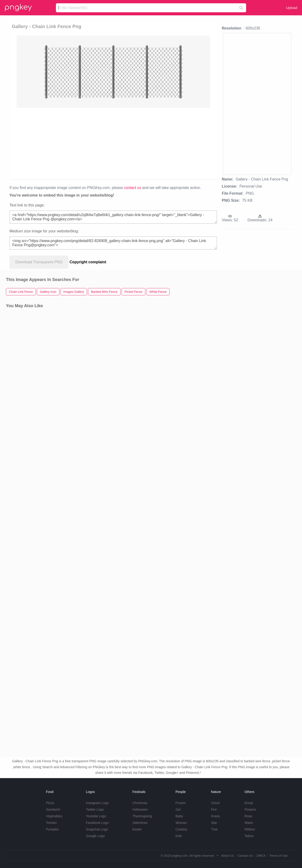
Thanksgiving (142, 816)
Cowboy (182, 829)
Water (249, 823)
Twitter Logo (95, 809)
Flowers (250, 809)
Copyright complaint (88, 262)
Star (214, 823)
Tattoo (249, 836)
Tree (214, 829)
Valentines (140, 823)
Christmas (140, 803)
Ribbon (250, 829)
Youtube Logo (96, 816)
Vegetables (54, 816)
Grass (215, 816)
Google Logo (95, 836)
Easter (137, 829)
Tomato (51, 823)
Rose (248, 816)
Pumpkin (52, 829)
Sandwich (53, 809)
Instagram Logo (97, 803)
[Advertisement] (114, 143)
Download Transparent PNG (39, 262)
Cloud (215, 803)
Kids (179, 836)
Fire (214, 809)
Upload (292, 8)
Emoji (249, 803)
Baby (179, 816)
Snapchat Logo (97, 829)
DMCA (261, 856)
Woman (181, 823)
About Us (227, 856)
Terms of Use (279, 856)
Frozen (181, 803)
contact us (132, 188)
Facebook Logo (97, 823)
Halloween (140, 809)
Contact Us (245, 856)
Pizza (50, 803)
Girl (178, 809)
